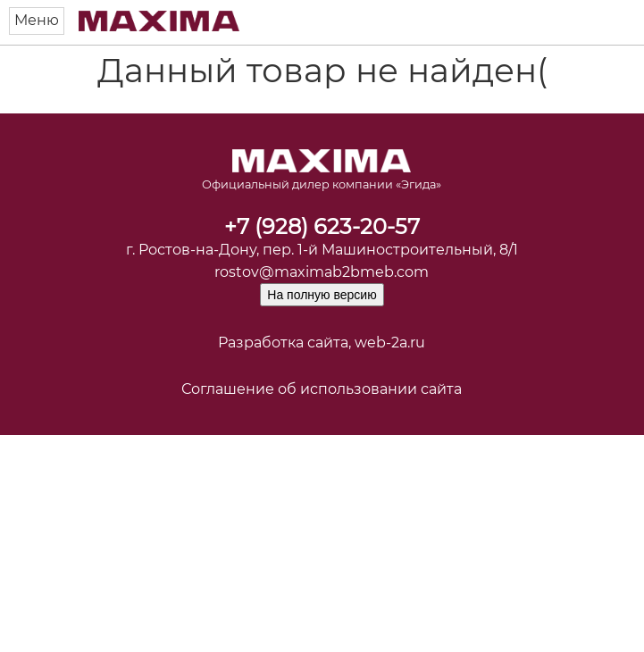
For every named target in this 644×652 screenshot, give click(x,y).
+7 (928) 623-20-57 (322, 226)
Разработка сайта (283, 343)
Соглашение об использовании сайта (322, 389)
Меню (37, 20)
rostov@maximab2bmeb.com (322, 272)
